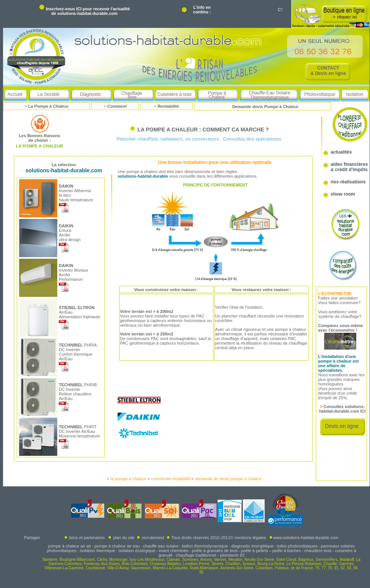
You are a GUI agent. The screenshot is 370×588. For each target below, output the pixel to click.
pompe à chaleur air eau (117, 546)
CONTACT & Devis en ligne (328, 71)
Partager (32, 538)
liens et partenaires (85, 538)
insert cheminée (174, 551)
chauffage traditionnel (196, 555)
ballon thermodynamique (205, 546)
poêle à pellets (254, 551)
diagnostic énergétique (253, 546)
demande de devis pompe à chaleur (228, 479)
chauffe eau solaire (161, 546)
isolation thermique (97, 551)
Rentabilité (168, 106)
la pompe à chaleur (128, 479)
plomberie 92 (233, 555)
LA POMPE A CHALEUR (39, 146)
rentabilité (181, 479)
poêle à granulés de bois (215, 551)
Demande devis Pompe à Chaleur (265, 107)
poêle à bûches (287, 551)
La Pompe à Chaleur (48, 106)
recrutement (153, 538)
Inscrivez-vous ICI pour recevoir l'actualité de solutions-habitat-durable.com (88, 11)
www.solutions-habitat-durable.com (306, 538)
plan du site (124, 538)
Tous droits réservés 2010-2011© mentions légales (219, 538)
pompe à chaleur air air (70, 546)
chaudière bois (318, 551)
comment (159, 479)
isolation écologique (137, 551)
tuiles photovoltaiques (297, 546)
